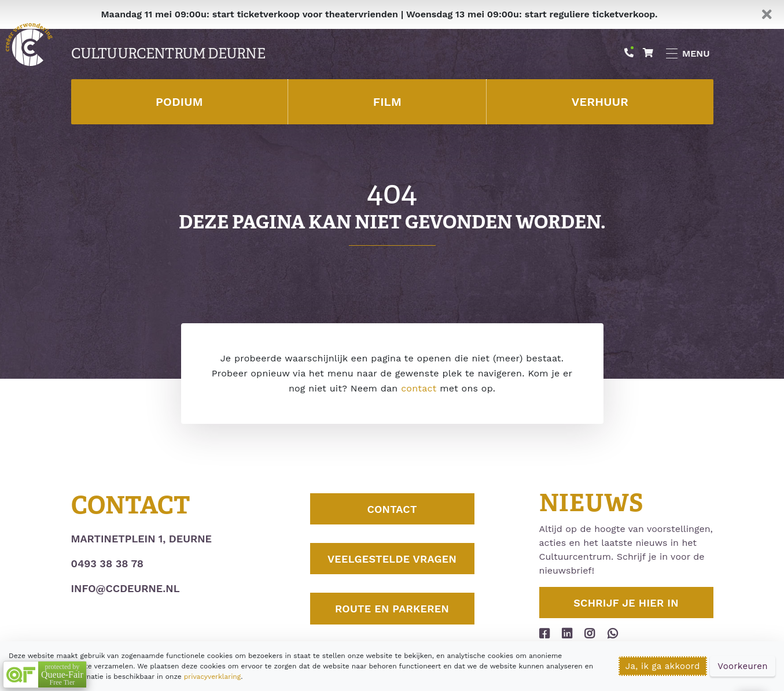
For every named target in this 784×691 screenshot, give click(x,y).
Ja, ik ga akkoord (663, 666)
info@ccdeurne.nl (126, 588)
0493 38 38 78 (107, 563)
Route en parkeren (392, 609)
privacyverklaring (212, 677)
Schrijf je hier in (626, 603)
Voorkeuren (743, 666)
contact (419, 388)
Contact (392, 509)
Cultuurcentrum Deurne (168, 54)
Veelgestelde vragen (392, 559)
